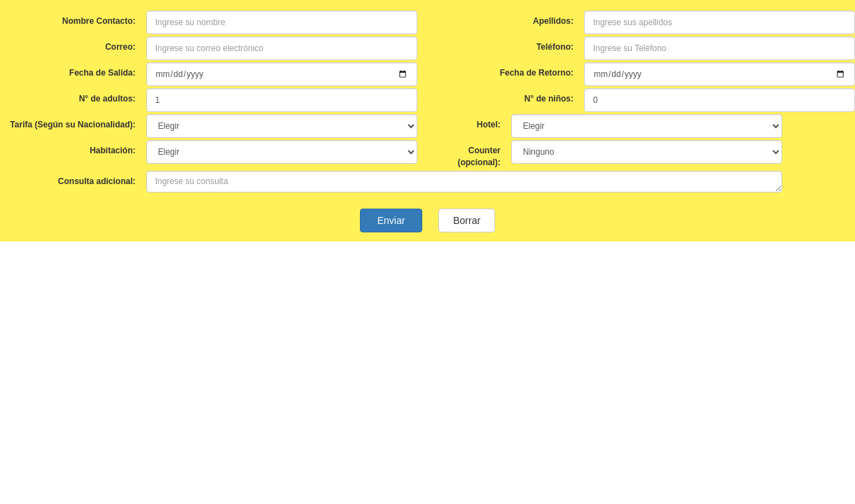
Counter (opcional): (479, 156)
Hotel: (489, 125)
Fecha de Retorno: (537, 73)
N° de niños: (549, 99)
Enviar (391, 220)
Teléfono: (555, 47)
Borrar (466, 220)
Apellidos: (553, 21)
